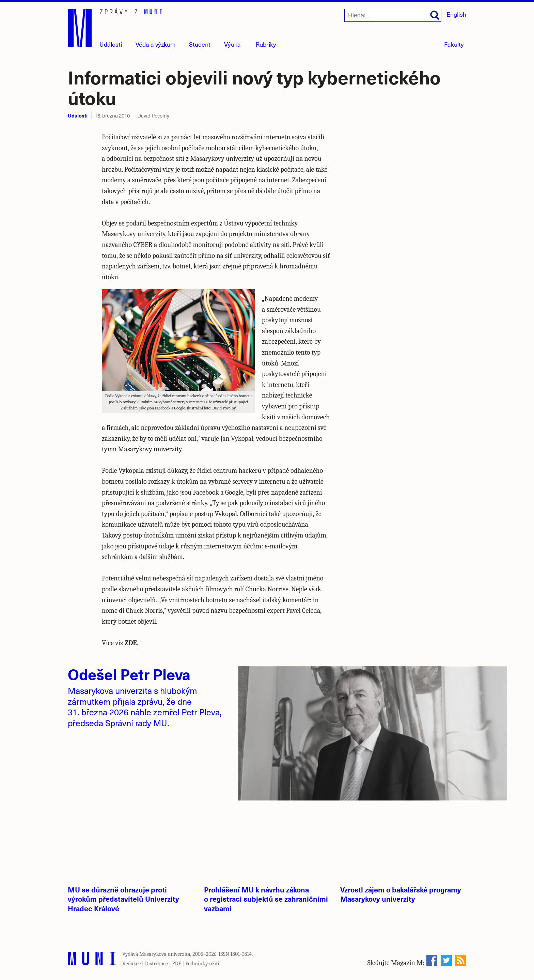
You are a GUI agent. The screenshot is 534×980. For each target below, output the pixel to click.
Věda (156, 44)
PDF (177, 964)
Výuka (232, 44)
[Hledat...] (393, 15)
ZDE (131, 643)
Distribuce (156, 964)
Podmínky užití (202, 964)
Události (111, 44)
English (456, 14)
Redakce (131, 964)
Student (200, 44)
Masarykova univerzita (165, 954)
